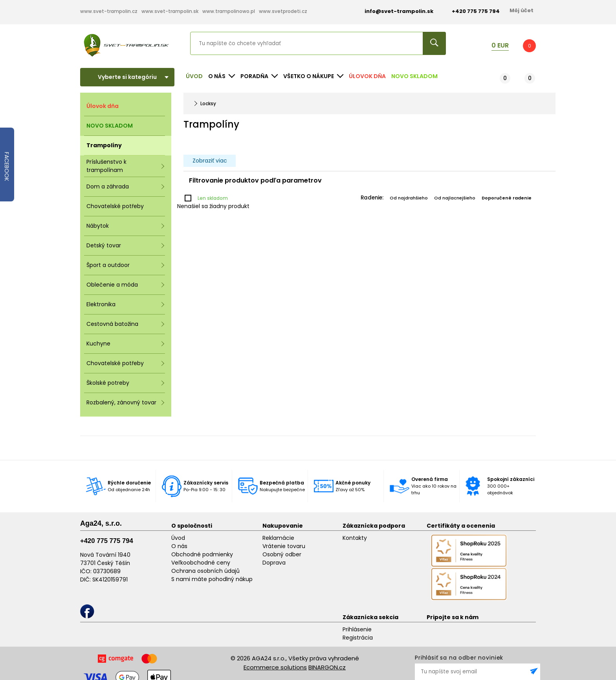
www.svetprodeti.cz (283, 11)
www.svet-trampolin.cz (109, 11)
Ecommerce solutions (275, 667)
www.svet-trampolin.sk (170, 11)
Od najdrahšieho (409, 198)
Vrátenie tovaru (284, 546)
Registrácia (358, 638)
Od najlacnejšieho (455, 198)
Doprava (274, 563)
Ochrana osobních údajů (205, 571)
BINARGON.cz (327, 667)
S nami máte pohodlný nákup (212, 579)
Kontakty (355, 538)
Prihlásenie (357, 629)
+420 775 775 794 (107, 541)
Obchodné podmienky (202, 554)
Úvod (194, 76)
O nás (179, 546)
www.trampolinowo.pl (229, 11)
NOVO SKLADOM (414, 76)
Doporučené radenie (507, 198)
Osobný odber (282, 554)
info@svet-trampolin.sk (393, 11)
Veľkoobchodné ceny (201, 563)
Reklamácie (278, 538)
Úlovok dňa (367, 76)
